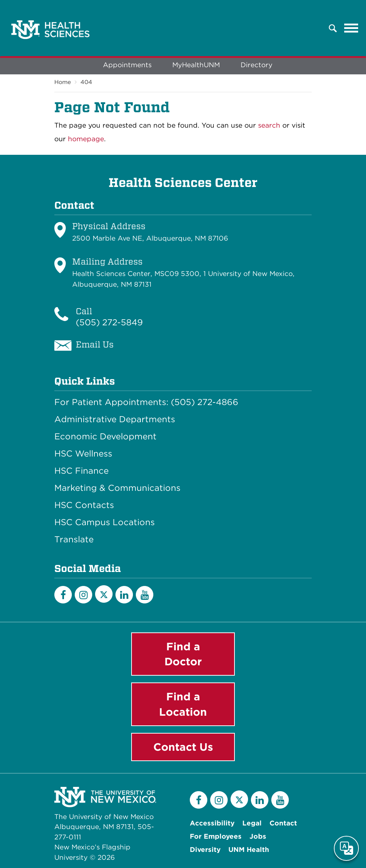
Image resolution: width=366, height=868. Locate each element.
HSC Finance (81, 471)
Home (63, 82)
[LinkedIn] (124, 595)
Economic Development (105, 437)
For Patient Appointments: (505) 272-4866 (146, 402)
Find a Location (183, 704)
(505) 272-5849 (109, 322)
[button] (333, 28)
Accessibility (212, 823)
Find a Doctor (183, 654)
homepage (86, 139)
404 (86, 82)
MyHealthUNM (196, 65)
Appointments (127, 65)
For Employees (216, 836)
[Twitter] (104, 594)
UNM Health (249, 850)
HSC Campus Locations (105, 522)
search (269, 125)
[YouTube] (145, 595)
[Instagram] (83, 595)
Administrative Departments (115, 419)
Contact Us (183, 747)
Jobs (258, 836)
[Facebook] (63, 595)
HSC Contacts (84, 505)
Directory (256, 65)
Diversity (205, 850)
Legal (252, 823)
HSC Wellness (83, 454)
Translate (74, 539)
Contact (283, 823)
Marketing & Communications (117, 488)
